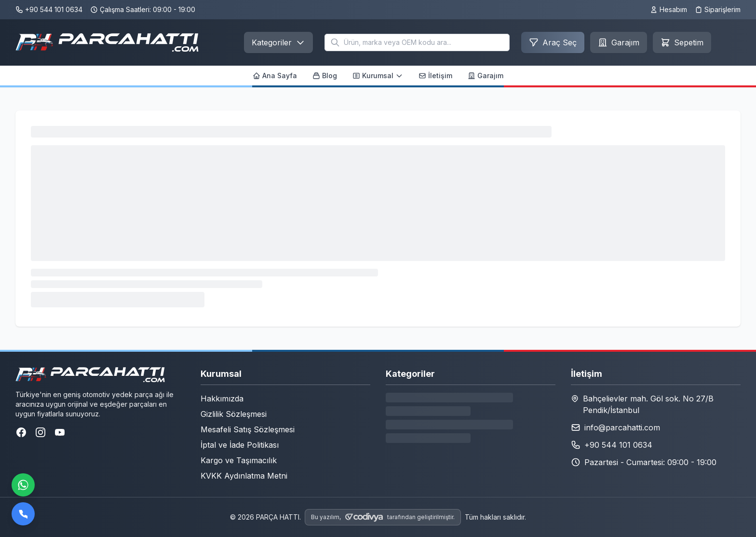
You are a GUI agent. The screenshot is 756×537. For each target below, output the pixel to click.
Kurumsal (378, 76)
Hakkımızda (222, 399)
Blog (325, 76)
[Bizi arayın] (23, 514)
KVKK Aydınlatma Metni (244, 476)
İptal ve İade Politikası (240, 445)
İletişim (435, 76)
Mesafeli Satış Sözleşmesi (248, 429)
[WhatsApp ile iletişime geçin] (23, 485)
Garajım (486, 76)
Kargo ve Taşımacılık (239, 460)
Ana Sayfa (275, 76)
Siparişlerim (718, 9)
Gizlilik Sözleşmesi (234, 414)
